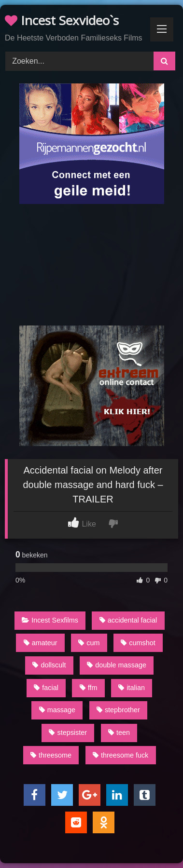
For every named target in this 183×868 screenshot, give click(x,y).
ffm (89, 688)
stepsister (68, 732)
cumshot (138, 643)
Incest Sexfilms (50, 620)
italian (132, 688)
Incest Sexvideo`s (62, 20)
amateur (41, 643)
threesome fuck (120, 755)
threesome (51, 755)
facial (46, 688)
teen (119, 732)
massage (57, 710)
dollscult (49, 665)
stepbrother (118, 710)
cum (89, 643)
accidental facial (128, 620)
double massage (117, 665)
